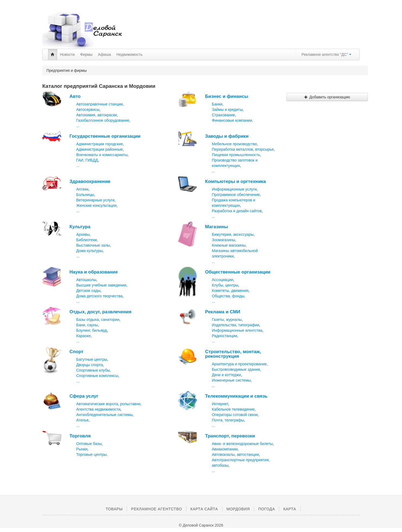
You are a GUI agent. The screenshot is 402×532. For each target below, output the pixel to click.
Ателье (82, 420)
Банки (217, 104)
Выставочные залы (93, 245)
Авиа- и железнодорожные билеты (242, 444)
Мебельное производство (234, 144)
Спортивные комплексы (97, 376)
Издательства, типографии (236, 325)
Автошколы (86, 280)
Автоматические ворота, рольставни (108, 404)
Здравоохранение (90, 181)
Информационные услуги (234, 189)
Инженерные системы (231, 380)
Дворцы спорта (90, 365)
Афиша (104, 54)
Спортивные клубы (93, 370)
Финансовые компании (232, 120)
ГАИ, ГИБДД (87, 160)
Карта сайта (204, 509)
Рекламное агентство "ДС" (326, 54)
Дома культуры (89, 251)
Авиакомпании (225, 449)
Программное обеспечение (236, 195)
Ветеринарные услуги (95, 200)
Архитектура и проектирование (239, 364)
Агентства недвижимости (98, 409)
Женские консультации (96, 205)
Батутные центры (92, 359)
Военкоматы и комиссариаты (102, 155)
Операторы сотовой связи (235, 415)
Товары (114, 509)
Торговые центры (91, 454)
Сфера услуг (84, 396)
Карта (290, 509)
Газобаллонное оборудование (103, 120)
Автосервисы (88, 109)
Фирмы (86, 54)
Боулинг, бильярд (92, 330)
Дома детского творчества (99, 296)
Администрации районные (100, 149)
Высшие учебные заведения (101, 285)
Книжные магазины (229, 245)
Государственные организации (105, 136)
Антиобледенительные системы (104, 415)
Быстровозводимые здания (236, 369)
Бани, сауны (87, 325)
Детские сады (88, 291)
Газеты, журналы (227, 320)
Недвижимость (129, 54)
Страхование (223, 115)
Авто (75, 96)
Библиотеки (87, 240)
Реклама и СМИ (223, 312)
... (78, 126)
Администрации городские (100, 144)
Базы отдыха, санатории (98, 320)
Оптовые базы (89, 444)
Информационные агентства (237, 330)
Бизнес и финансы (227, 96)
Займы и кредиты (227, 109)
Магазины (216, 227)
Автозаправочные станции (100, 104)
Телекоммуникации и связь (236, 396)
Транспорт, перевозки (230, 436)
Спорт (76, 352)
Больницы (85, 195)
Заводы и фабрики (227, 136)
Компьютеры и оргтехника (235, 181)
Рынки (82, 449)
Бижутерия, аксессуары (233, 234)
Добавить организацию (327, 97)
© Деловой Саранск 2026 (201, 525)
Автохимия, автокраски (97, 115)
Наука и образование (94, 272)
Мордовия (238, 509)
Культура (80, 227)
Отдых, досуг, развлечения (100, 312)
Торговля (80, 436)
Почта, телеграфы (228, 420)
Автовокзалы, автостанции (235, 454)
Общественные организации (238, 272)
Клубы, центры (225, 285)
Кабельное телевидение (233, 409)
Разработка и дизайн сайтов (237, 211)
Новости (67, 54)
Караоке (83, 336)
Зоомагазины (224, 240)
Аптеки (82, 189)
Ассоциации (223, 280)
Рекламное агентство (156, 509)
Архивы (83, 234)
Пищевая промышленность (236, 155)
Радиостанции (224, 336)
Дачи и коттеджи (226, 375)
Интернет (220, 404)
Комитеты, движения (230, 291)
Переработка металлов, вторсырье (243, 149)
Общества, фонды (228, 296)
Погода (267, 509)
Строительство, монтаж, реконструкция (233, 354)
